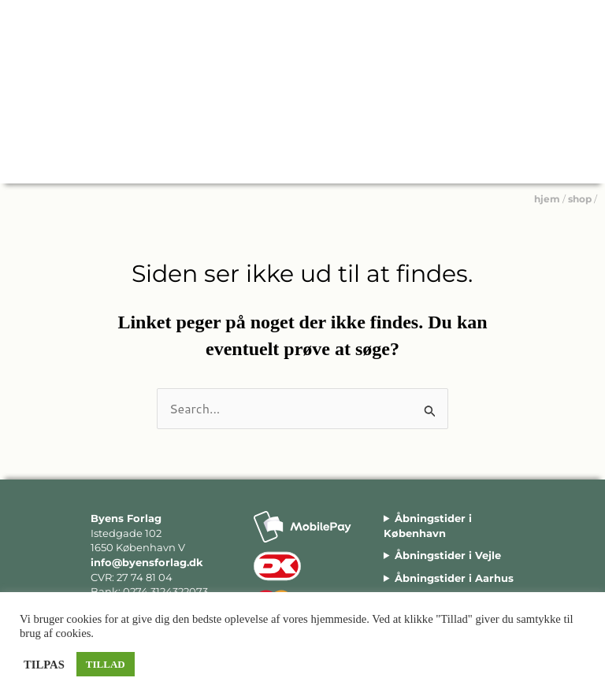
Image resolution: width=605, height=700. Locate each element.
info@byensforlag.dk (147, 562)
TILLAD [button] (106, 664)
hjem (547, 199)
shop (580, 199)
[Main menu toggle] (581, 159)
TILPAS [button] (44, 665)
